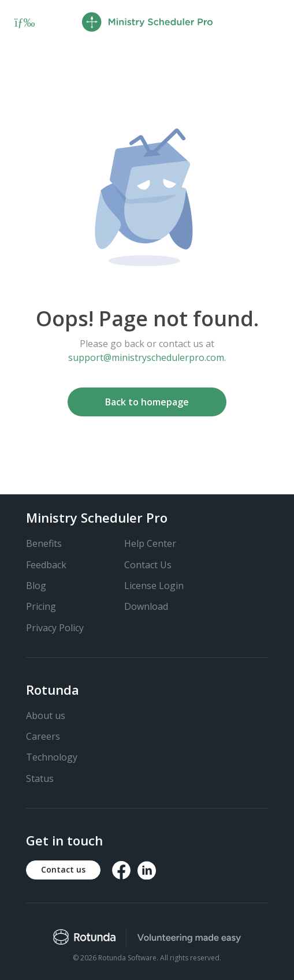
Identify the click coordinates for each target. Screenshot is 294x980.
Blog (36, 586)
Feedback (46, 565)
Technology (52, 757)
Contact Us (148, 565)
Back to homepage (147, 402)
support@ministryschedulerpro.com (146, 357)
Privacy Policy (55, 628)
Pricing (41, 606)
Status (40, 778)
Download (146, 606)
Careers (43, 736)
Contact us (63, 869)
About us (46, 716)
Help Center (150, 543)
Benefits (44, 543)
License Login (154, 586)
